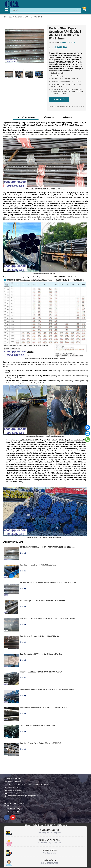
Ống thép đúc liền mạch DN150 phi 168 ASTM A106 (40, 636)
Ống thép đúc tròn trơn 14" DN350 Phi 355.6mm (38, 565)
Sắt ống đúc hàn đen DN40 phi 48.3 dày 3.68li (37, 725)
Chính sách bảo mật (13, 811)
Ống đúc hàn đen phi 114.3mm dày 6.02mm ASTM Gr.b (41, 654)
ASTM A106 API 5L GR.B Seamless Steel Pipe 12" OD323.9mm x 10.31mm (48, 583)
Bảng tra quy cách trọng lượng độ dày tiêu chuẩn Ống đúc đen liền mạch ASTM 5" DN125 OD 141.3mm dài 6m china (43, 277)
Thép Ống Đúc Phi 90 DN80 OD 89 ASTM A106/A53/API (41, 672)
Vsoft (65, 825)
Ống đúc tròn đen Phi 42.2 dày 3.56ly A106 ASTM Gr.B (41, 743)
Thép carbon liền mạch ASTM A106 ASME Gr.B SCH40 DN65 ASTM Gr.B (47, 690)
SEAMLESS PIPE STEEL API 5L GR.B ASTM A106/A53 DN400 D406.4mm (48, 547)
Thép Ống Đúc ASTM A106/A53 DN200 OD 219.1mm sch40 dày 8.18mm (47, 618)
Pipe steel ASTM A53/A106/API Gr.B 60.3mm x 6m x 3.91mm (43, 708)
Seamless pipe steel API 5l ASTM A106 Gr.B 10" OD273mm (42, 601)
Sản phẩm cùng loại (13, 542)
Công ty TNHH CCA (46, 825)
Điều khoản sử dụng (13, 809)
